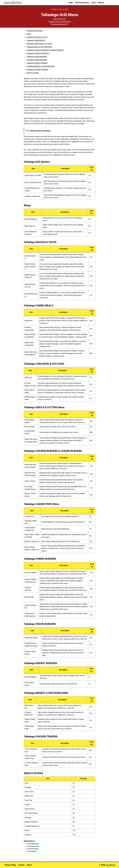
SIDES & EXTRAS (33, 73)
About (29, 865)
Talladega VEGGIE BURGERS (37, 60)
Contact (21, 865)
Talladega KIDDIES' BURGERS (37, 63)
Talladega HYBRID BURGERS (37, 57)
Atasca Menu (32, 851)
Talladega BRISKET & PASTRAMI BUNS (41, 66)
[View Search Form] (111, 3)
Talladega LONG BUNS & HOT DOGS (40, 44)
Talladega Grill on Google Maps (59, 22)
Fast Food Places (82, 3)
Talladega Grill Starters (35, 31)
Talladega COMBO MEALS (36, 40)
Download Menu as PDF (59, 24)
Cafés (71, 3)
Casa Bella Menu (33, 844)
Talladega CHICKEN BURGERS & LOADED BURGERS (45, 50)
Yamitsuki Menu (33, 849)
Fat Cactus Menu (33, 846)
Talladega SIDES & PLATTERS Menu (39, 47)
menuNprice (111, 865)
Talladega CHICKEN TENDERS (37, 70)
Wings (29, 34)
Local (93, 3)
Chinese (101, 3)
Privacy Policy (10, 865)
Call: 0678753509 (59, 19)
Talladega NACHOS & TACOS (37, 37)
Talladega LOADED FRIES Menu (38, 53)
